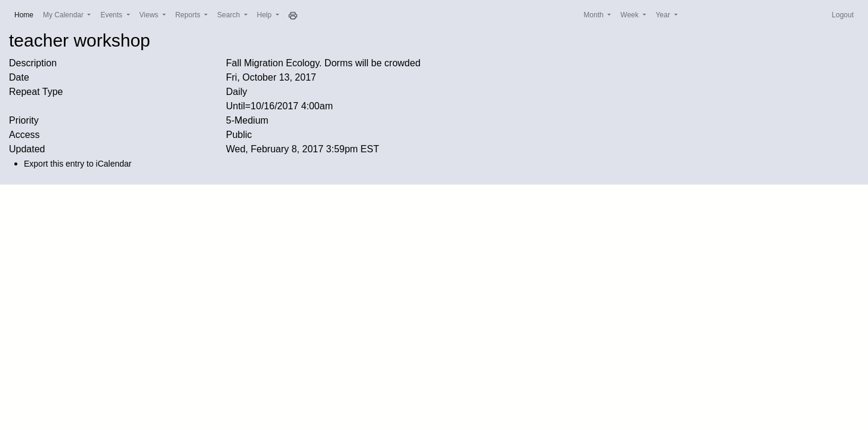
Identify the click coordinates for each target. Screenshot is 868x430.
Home (26, 14)
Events (112, 15)
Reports (189, 15)
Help (265, 15)
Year (664, 15)
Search (229, 15)
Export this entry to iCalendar (78, 164)
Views (150, 15)
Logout (843, 15)
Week (631, 15)
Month (594, 15)
